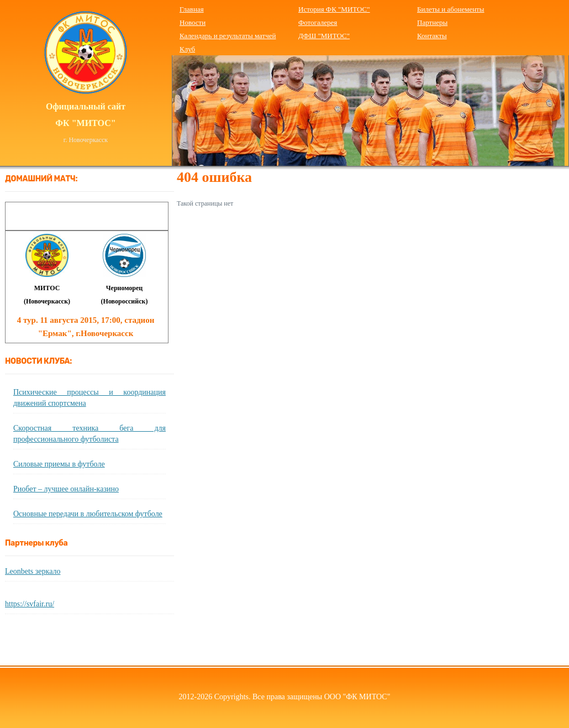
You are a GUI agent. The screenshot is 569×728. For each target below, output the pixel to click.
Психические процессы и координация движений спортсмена (89, 398)
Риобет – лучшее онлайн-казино (66, 489)
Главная (192, 9)
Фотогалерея (318, 22)
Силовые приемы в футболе (59, 464)
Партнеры (432, 22)
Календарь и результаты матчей (228, 36)
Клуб (187, 49)
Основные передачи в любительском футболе (88, 514)
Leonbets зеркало (33, 571)
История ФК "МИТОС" (334, 9)
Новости (193, 22)
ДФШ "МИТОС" (324, 36)
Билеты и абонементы (451, 9)
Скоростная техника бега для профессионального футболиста (89, 434)
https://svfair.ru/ (30, 604)
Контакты (432, 36)
